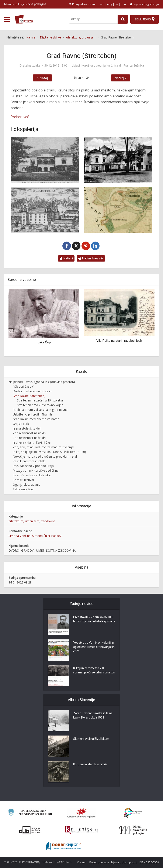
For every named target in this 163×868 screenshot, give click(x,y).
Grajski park (21, 424)
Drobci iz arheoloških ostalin (32, 391)
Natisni (66, 258)
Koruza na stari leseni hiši (90, 764)
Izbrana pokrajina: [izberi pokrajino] (25, 4)
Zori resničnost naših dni (30, 433)
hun (123, 4)
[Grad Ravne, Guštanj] (118, 160)
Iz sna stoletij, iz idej (27, 428)
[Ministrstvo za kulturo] (30, 813)
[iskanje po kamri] (93, 19)
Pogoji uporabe (99, 862)
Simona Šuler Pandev (47, 536)
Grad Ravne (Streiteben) (29, 396)
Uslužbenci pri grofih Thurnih (32, 414)
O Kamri (82, 862)
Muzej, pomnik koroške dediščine (36, 470)
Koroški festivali (24, 480)
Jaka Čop (44, 342)
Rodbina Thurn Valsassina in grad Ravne (40, 410)
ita (116, 4)
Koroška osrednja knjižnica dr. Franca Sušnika (113, 65)
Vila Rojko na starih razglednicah (119, 341)
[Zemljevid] (145, 19)
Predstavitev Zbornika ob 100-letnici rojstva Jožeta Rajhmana (94, 619)
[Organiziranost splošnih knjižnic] (81, 813)
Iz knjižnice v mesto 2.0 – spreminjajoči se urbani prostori (94, 670)
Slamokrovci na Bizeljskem (91, 739)
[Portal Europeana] (133, 813)
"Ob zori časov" (23, 386)
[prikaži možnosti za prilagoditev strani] (82, 4)
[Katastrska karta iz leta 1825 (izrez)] (118, 210)
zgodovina (48, 521)
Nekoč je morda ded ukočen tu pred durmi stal (45, 456)
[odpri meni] (7, 19)
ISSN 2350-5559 (149, 862)
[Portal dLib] (30, 830)
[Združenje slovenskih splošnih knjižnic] (81, 830)
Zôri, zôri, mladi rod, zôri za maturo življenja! (43, 447)
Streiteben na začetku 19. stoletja (40, 400)
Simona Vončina (20, 536)
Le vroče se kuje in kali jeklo (32, 475)
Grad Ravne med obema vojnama (36, 419)
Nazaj (44, 78)
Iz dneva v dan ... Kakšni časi (32, 442)
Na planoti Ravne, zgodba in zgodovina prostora (42, 382)
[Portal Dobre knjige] (64, 846)
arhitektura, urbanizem (24, 521)
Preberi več (20, 117)
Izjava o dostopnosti (124, 862)
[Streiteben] (45, 210)
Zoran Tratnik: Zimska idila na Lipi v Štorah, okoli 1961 (93, 715)
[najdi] (123, 19)
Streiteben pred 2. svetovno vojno (40, 405)
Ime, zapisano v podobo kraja (33, 466)
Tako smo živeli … (25, 489)
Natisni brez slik (91, 258)
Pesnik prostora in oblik (29, 461)
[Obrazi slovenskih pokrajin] (133, 830)
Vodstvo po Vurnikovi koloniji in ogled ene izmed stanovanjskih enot (94, 647)
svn (102, 4)
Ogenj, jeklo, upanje (27, 485)
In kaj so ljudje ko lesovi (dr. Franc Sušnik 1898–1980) (49, 452)
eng (110, 4)
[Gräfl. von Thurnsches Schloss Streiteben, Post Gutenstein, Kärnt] (45, 160)
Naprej (119, 78)
